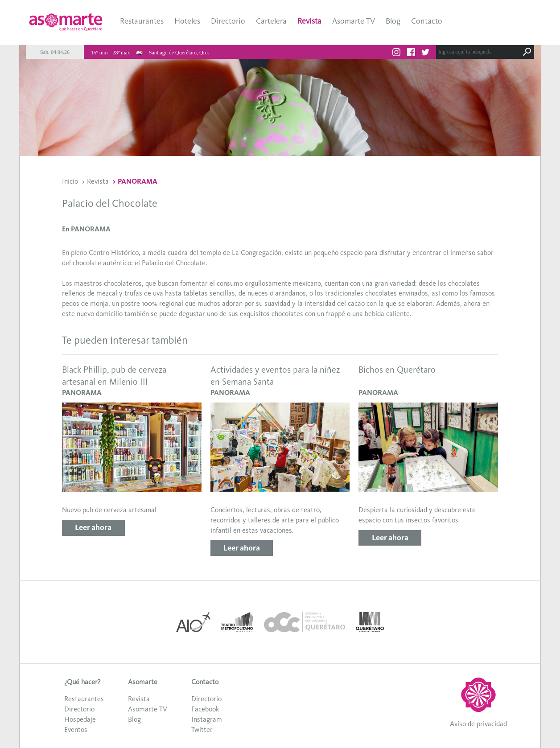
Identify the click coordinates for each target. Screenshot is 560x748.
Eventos (76, 730)
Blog (393, 21)
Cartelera (271, 21)
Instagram (207, 719)
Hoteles (187, 21)
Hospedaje (80, 719)
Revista (309, 21)
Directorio (228, 21)
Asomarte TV (354, 21)
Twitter (202, 730)
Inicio (70, 181)
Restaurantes (142, 21)
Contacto (427, 21)
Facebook (205, 709)
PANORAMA (138, 181)
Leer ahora (93, 527)
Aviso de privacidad (478, 724)
